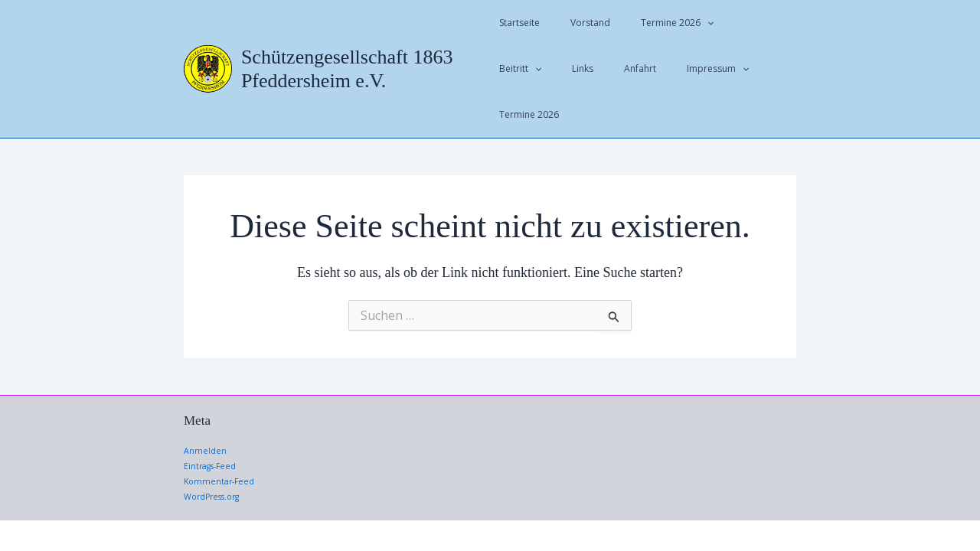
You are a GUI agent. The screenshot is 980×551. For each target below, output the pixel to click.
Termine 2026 (653, 23)
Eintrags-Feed (213, 421)
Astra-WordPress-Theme (724, 513)
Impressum (621, 69)
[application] (683, 23)
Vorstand (578, 23)
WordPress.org (217, 450)
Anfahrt (555, 68)
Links (510, 68)
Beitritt (728, 23)
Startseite (519, 23)
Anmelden (206, 405)
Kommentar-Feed (222, 435)
